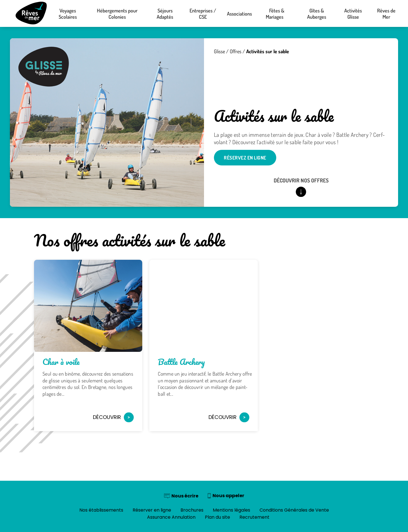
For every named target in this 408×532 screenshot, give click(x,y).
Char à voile (61, 362)
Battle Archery (181, 362)
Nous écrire (185, 496)
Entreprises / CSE (203, 14)
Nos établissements (101, 510)
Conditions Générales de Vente (294, 510)
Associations (239, 14)
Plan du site (217, 517)
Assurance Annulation (171, 517)
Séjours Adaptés (165, 14)
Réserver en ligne (152, 510)
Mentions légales (231, 510)
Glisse (219, 51)
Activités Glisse (353, 14)
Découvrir (113, 417)
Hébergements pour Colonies (117, 14)
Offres (236, 51)
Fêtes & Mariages (277, 14)
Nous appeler (228, 496)
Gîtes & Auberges (317, 14)
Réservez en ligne (245, 158)
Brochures (192, 510)
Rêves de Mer (386, 14)
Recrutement (254, 517)
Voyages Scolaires (68, 14)
